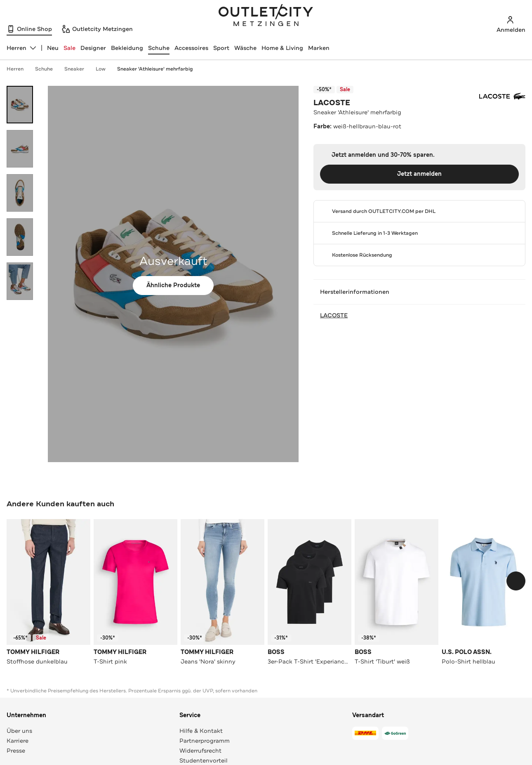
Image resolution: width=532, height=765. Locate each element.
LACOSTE (332, 103)
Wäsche (245, 48)
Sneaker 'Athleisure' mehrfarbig (155, 69)
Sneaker (78, 69)
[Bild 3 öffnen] (20, 193)
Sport (221, 48)
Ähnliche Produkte (173, 285)
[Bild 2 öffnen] (20, 149)
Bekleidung (127, 48)
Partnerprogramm (205, 741)
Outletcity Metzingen (266, 16)
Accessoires (191, 48)
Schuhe (159, 48)
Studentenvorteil (204, 760)
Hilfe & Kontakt (201, 731)
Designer (93, 48)
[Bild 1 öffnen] (20, 105)
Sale (69, 48)
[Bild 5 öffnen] (20, 281)
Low (105, 69)
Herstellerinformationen (419, 292)
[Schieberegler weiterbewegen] (516, 581)
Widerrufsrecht (200, 751)
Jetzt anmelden (419, 174)
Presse (16, 751)
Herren (19, 69)
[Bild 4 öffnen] (20, 237)
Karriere (18, 741)
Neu (53, 48)
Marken (319, 48)
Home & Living (282, 48)
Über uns (19, 731)
